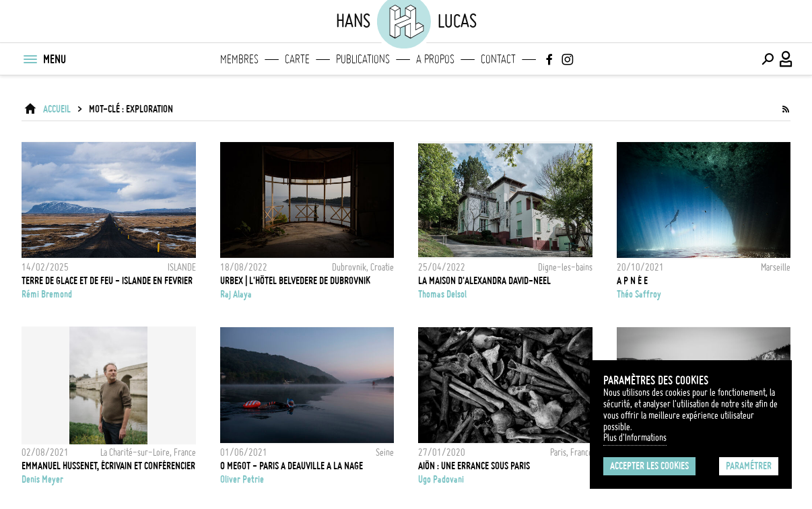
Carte (297, 59)
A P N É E (632, 281)
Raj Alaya (236, 294)
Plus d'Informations (635, 438)
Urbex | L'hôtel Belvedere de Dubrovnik (295, 281)
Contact (498, 59)
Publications (363, 59)
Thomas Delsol (442, 294)
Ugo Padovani (441, 479)
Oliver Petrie (242, 479)
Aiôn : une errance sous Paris (474, 466)
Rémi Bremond (47, 294)
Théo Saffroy (639, 294)
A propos (435, 59)
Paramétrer (749, 466)
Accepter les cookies (649, 466)
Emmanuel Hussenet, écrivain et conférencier (108, 466)
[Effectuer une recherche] (768, 59)
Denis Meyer (42, 479)
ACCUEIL (57, 109)
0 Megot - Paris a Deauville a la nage (292, 466)
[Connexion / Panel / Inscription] (786, 59)
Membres (239, 59)
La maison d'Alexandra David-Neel (484, 281)
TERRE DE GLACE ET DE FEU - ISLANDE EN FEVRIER (107, 281)
